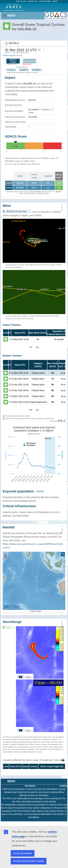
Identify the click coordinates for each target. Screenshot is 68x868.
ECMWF (36, 70)
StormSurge (12, 622)
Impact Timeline (12, 325)
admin (55, 1)
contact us (33, 1)
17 (10, 339)
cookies (63, 786)
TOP (62, 208)
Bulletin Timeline (12, 356)
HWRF (24, 70)
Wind (20, 176)
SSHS (38, 215)
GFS (11, 70)
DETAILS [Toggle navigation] (12, 43)
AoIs (40, 491)
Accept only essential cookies (29, 861)
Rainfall (48, 176)
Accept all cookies (23, 853)
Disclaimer (30, 786)
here (38, 164)
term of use (21, 1)
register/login (45, 1)
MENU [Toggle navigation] (9, 16)
